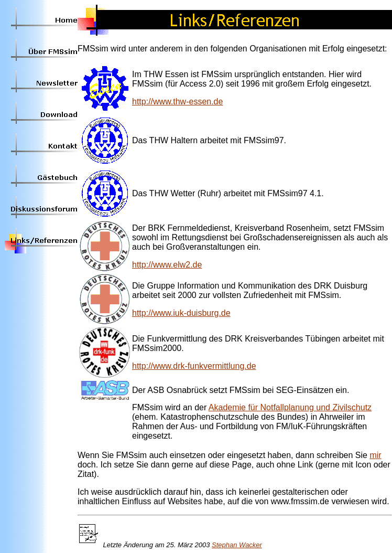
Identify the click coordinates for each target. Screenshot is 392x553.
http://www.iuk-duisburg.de (181, 313)
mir (375, 455)
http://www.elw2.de (167, 265)
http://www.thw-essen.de (177, 102)
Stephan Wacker (237, 545)
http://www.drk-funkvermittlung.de (194, 366)
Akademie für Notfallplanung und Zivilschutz (290, 407)
